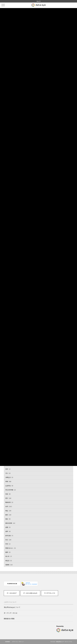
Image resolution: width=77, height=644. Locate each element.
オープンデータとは (11, 613)
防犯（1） (8, 544)
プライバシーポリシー (18, 642)
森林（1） (8, 469)
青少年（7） (9, 556)
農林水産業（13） (11, 523)
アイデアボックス (50, 593)
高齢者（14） (9, 565)
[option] (12, 584)
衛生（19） (9, 511)
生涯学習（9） (10, 486)
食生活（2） (9, 561)
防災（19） (9, 540)
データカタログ (12, 593)
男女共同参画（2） (11, 490)
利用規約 (8, 642)
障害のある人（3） (11, 548)
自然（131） (9, 506)
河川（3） (8, 473)
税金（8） (8, 494)
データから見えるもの (30, 593)
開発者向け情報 (9, 619)
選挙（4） (8, 531)
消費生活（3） (10, 477)
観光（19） (9, 515)
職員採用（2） (10, 502)
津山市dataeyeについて (12, 607)
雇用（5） (8, 552)
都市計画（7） (10, 536)
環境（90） (9, 481)
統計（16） (9, 498)
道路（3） (8, 527)
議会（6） (8, 519)
